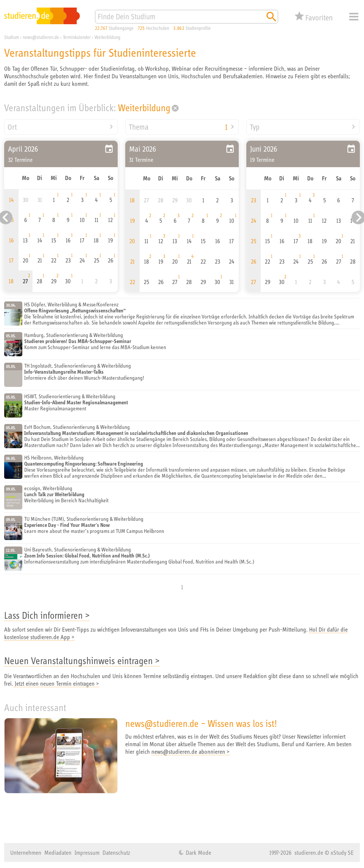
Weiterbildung (144, 108)
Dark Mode (198, 852)
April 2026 (23, 149)
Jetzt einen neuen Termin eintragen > (56, 683)
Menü (354, 17)
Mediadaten (58, 852)
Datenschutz (116, 852)
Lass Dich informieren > (47, 615)
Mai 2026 (143, 149)
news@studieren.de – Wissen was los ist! (201, 723)
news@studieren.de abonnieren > (191, 752)
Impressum (87, 852)
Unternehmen (26, 852)
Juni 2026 (264, 149)
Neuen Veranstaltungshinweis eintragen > (82, 661)
